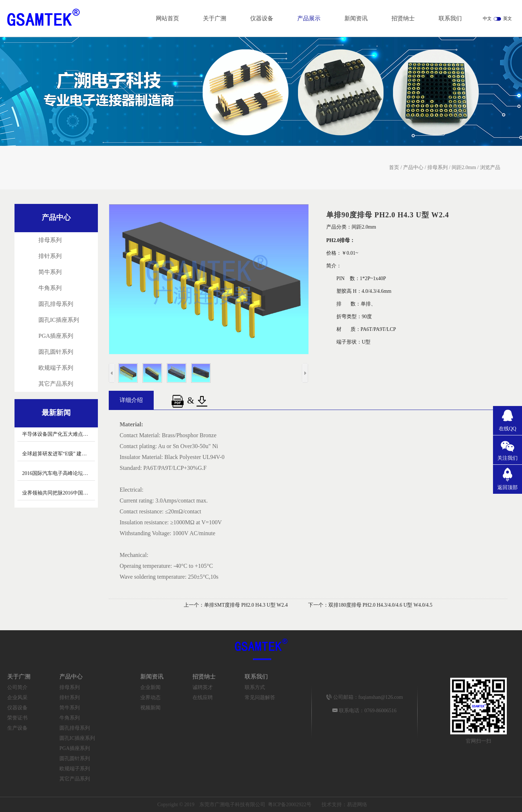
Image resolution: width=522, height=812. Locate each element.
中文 (487, 19)
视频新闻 (150, 708)
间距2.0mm (464, 167)
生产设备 (17, 728)
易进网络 (357, 805)
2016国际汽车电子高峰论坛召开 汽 (61, 473)
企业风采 (17, 698)
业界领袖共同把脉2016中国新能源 (60, 493)
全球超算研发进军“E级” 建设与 (57, 454)
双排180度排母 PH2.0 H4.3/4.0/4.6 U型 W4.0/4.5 (380, 605)
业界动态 (150, 698)
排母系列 (438, 167)
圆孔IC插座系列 (59, 320)
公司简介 (17, 687)
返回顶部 (507, 487)
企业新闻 (150, 687)
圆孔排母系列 (56, 304)
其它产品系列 (56, 384)
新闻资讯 (356, 18)
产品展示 (309, 18)
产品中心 (413, 167)
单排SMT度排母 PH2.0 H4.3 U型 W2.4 (246, 605)
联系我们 (450, 18)
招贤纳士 (403, 18)
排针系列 (50, 256)
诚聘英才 (203, 687)
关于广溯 (215, 18)
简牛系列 (50, 272)
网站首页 (167, 18)
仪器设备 (262, 18)
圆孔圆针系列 (56, 352)
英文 (507, 19)
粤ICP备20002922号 (290, 805)
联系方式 (255, 687)
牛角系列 (50, 288)
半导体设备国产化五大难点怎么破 (60, 434)
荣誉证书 (17, 718)
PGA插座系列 (56, 336)
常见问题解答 (260, 698)
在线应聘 (203, 698)
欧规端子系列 (56, 368)
